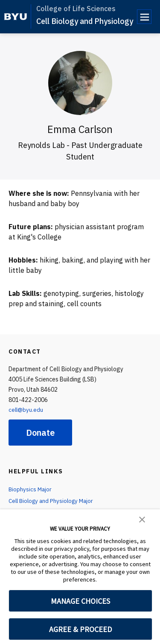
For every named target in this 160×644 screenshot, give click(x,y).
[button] (142, 519)
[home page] (16, 17)
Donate (40, 433)
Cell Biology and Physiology (85, 21)
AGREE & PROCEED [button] (80, 629)
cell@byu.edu (26, 410)
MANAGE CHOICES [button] (80, 601)
